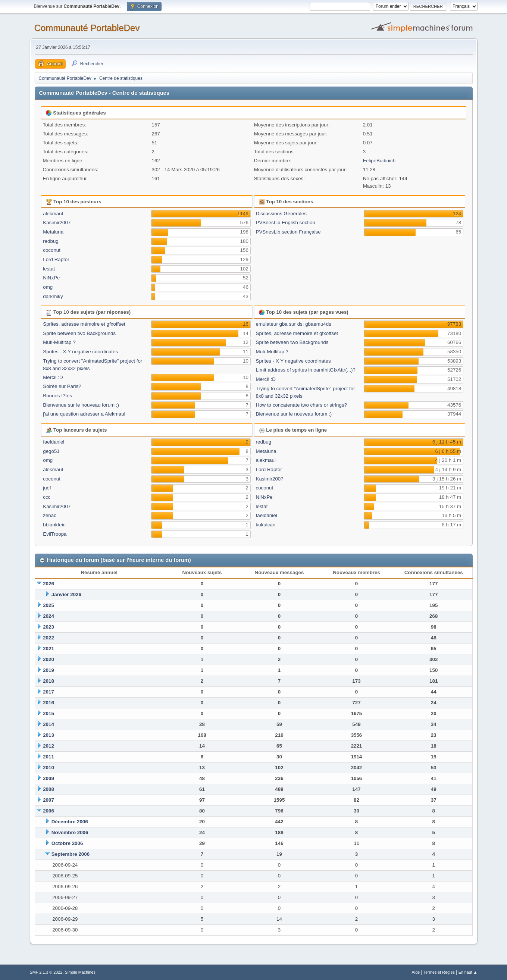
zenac (50, 515)
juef (47, 488)
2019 (48, 670)
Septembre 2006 (71, 854)
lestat (49, 269)
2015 (48, 713)
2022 (48, 638)
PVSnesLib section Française (288, 232)
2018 (48, 681)
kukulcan (266, 525)
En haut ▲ (468, 972)
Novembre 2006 (70, 832)
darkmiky (53, 296)
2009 (48, 778)
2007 (48, 800)
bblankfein (54, 525)
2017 (48, 692)
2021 (48, 649)
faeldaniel (54, 442)
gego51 (51, 451)
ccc (47, 497)
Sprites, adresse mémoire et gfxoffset (84, 324)
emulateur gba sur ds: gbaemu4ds (294, 324)
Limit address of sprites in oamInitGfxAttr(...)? (306, 370)
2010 (48, 768)
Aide (416, 972)
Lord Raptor (56, 259)
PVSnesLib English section (286, 223)
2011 (48, 757)
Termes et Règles (439, 972)
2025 (48, 605)
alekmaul (53, 214)
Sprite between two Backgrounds (79, 333)
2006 (48, 811)
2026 (48, 584)
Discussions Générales (281, 214)
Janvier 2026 (66, 594)
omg (48, 287)
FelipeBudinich (379, 161)
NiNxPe (51, 278)
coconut (52, 250)
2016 (48, 703)
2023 (48, 627)
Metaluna (53, 232)
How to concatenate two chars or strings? (301, 405)
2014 (48, 724)
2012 (48, 746)
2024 (48, 616)
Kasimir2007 (57, 223)
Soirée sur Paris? (62, 386)
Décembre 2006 (70, 822)
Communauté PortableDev (87, 28)
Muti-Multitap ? (59, 342)
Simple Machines (80, 972)
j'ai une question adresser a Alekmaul (84, 414)
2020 (48, 659)
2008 (48, 789)
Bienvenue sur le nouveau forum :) (81, 405)
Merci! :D (53, 377)
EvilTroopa (55, 534)
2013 (48, 735)
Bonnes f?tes (57, 396)
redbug (51, 241)
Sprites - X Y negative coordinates (80, 352)
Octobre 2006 (67, 843)
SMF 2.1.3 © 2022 (46, 972)
